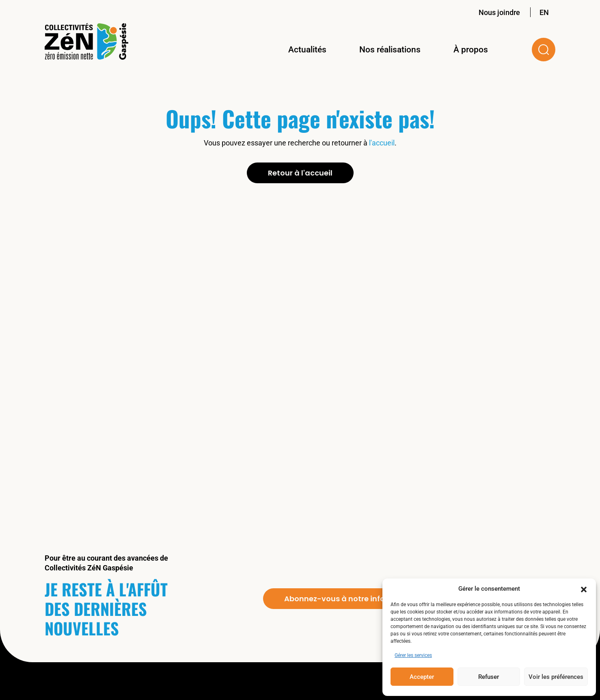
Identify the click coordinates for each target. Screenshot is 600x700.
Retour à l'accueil (300, 173)
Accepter (422, 677)
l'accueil (382, 143)
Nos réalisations (390, 50)
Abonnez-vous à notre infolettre (345, 599)
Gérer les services (413, 655)
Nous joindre (499, 12)
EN (544, 12)
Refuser (489, 677)
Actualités (307, 50)
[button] (584, 589)
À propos (471, 50)
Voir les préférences (556, 677)
